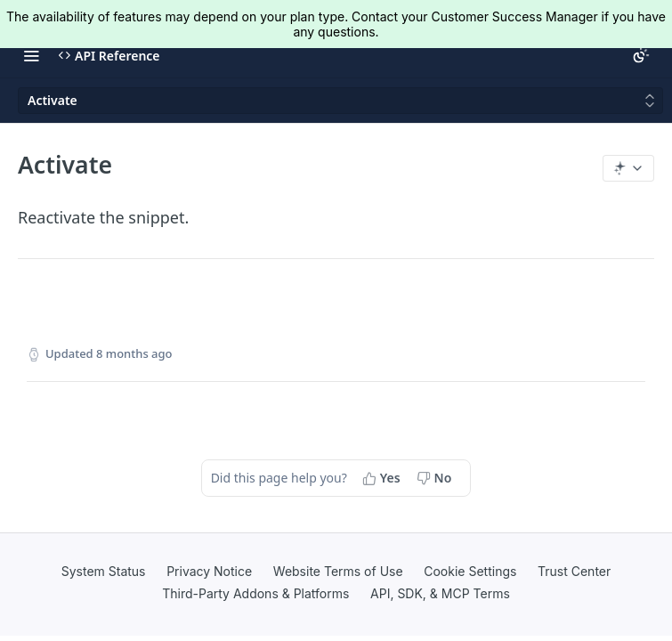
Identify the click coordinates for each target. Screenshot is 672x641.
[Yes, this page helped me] (383, 478)
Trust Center (574, 571)
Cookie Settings (470, 571)
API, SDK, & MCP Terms (440, 593)
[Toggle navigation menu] (31, 55)
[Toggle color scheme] (641, 55)
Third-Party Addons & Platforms (255, 593)
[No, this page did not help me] (436, 478)
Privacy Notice (209, 571)
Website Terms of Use (338, 571)
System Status (104, 571)
